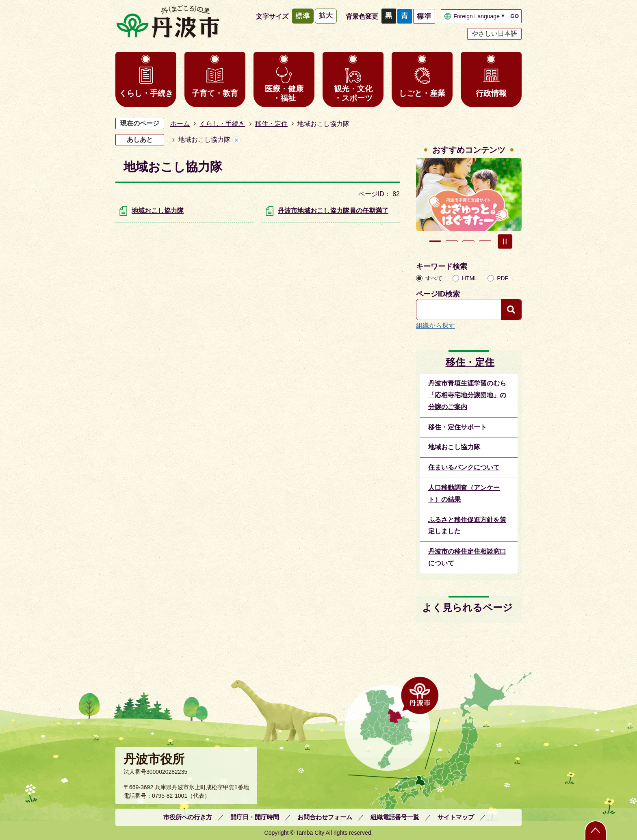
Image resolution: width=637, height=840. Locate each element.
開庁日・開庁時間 (255, 817)
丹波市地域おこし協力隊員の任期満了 (333, 211)
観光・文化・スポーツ (353, 93)
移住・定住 (271, 124)
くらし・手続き (146, 93)
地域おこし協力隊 (158, 211)
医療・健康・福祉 (284, 93)
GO (515, 16)
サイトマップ (456, 817)
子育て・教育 (215, 93)
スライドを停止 (505, 241)
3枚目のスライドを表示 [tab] (468, 241)
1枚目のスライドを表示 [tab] (435, 241)
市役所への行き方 (188, 817)
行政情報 (491, 93)
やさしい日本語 (494, 34)
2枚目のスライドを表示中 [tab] (452, 241)
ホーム (180, 124)
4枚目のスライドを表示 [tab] (485, 241)
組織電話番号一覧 (395, 817)
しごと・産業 (422, 93)
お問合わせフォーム (325, 817)
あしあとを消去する (236, 140)
